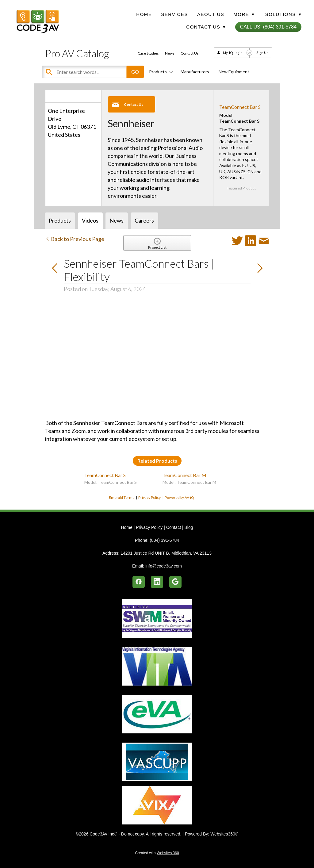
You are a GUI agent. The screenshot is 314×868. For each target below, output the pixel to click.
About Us (211, 14)
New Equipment (234, 72)
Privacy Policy (149, 497)
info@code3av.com (164, 566)
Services (174, 14)
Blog (189, 527)
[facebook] (139, 582)
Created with (157, 853)
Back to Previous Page (75, 239)
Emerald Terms (122, 497)
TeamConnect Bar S (240, 107)
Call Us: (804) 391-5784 (268, 27)
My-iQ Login (233, 53)
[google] (175, 582)
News (170, 53)
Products (160, 72)
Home (144, 14)
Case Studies (148, 53)
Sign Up (262, 53)
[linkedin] (157, 582)
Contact (174, 527)
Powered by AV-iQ (179, 497)
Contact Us (190, 53)
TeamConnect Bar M (184, 475)
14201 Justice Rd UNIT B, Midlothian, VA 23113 (166, 553)
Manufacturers (195, 72)
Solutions (283, 14)
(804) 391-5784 (164, 540)
